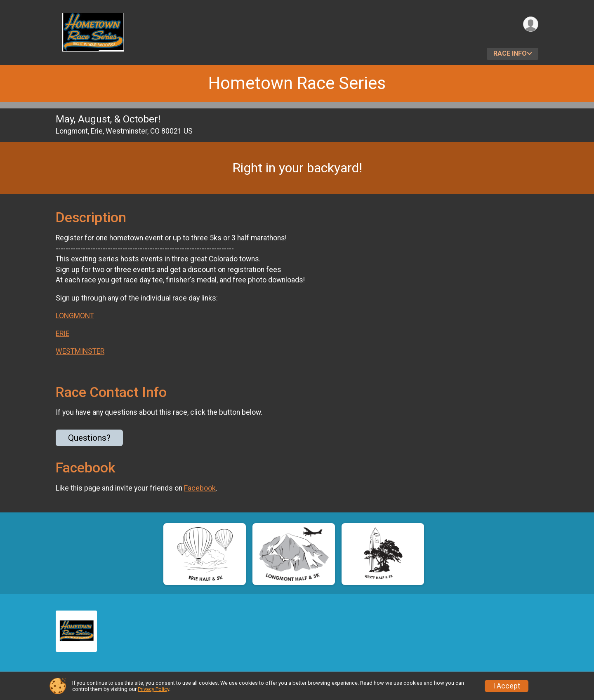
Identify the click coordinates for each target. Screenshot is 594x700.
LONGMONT (75, 316)
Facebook (200, 488)
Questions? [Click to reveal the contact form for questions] (89, 438)
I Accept (507, 686)
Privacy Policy (153, 689)
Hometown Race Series (297, 83)
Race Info (510, 53)
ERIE (62, 334)
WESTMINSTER (80, 351)
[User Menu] (531, 24)
